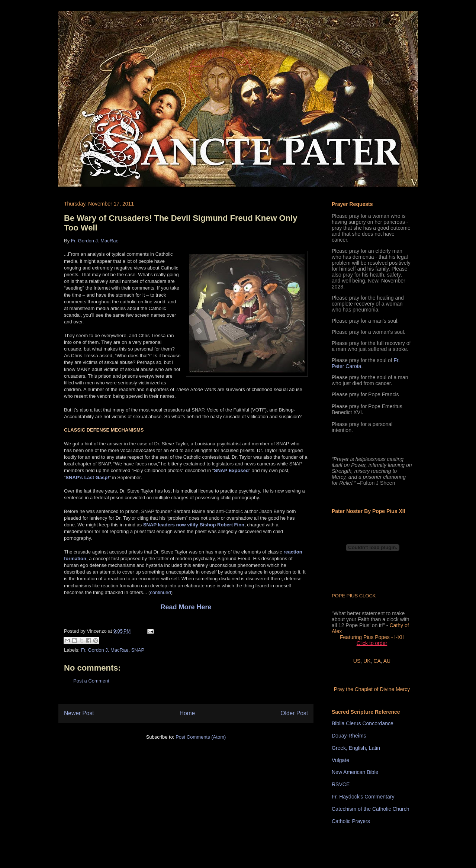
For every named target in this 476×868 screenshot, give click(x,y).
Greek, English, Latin (356, 748)
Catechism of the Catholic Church (371, 809)
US (357, 661)
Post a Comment (91, 681)
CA (377, 661)
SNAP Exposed (231, 470)
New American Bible (355, 772)
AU (387, 661)
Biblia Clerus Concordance (363, 723)
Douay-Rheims (349, 736)
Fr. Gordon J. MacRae (95, 241)
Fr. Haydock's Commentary (363, 797)
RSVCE (341, 784)
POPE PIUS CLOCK (354, 596)
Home (187, 713)
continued (160, 592)
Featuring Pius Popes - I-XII (372, 637)
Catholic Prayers (351, 821)
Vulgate (340, 760)
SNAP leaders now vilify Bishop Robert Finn (194, 525)
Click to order (372, 643)
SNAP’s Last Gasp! (87, 477)
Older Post (294, 713)
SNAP (138, 650)
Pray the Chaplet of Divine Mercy (372, 689)
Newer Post (79, 713)
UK (367, 661)
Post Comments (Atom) (201, 737)
